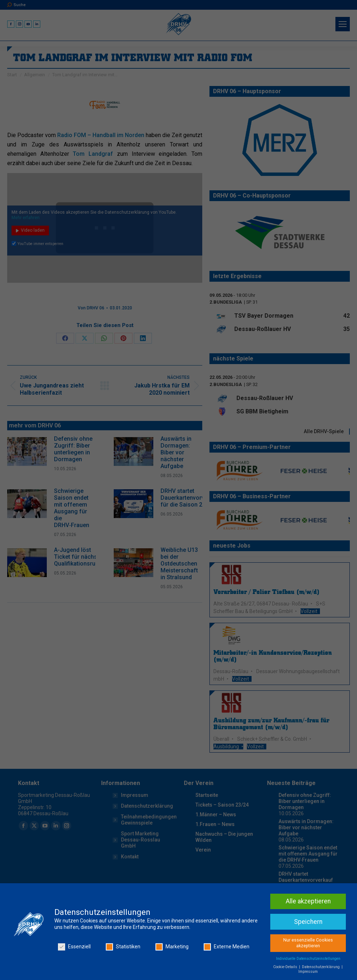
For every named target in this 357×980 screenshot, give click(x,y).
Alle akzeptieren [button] (308, 932)
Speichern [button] (308, 952)
